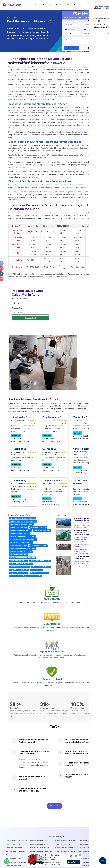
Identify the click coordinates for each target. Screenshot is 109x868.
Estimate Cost (74, 862)
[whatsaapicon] (7, 861)
